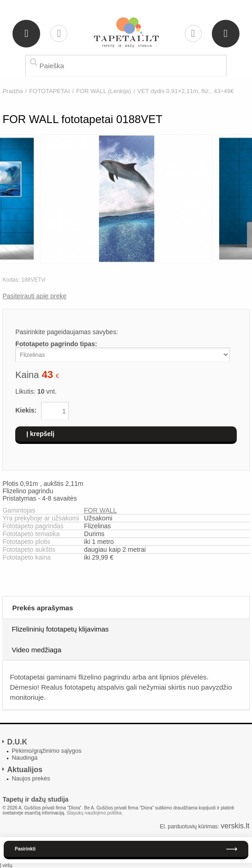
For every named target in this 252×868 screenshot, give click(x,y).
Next (245, 199)
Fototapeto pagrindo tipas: (56, 344)
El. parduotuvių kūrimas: (189, 827)
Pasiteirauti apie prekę (34, 296)
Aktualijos (24, 770)
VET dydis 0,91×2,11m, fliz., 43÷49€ (186, 91)
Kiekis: (26, 410)
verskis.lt (235, 826)
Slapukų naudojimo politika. (95, 813)
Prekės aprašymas (42, 608)
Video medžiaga (36, 650)
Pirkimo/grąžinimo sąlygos (46, 751)
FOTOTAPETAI (49, 91)
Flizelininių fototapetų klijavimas (60, 629)
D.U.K (17, 742)
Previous (7, 199)
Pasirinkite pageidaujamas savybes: (67, 332)
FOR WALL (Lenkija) (104, 91)
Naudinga (24, 758)
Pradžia (12, 91)
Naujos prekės (31, 778)
